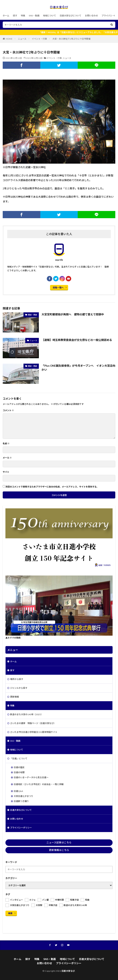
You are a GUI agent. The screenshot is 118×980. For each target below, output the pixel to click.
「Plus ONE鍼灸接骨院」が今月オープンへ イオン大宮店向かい (78, 368)
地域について (50, 16)
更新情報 (14, 697)
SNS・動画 (34, 16)
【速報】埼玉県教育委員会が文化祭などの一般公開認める (77, 340)
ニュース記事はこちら (59, 842)
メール (7, 458)
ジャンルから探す (19, 688)
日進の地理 (19, 772)
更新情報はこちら (59, 850)
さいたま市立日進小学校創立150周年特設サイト (34, 732)
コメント (8, 410)
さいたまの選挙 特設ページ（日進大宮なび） (33, 723)
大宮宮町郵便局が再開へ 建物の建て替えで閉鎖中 (73, 314)
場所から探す (17, 679)
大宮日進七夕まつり (23, 796)
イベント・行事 (39, 39)
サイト (6, 472)
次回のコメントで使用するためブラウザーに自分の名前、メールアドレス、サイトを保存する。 (52, 487)
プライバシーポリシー (21, 828)
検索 (10, 913)
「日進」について (19, 758)
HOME (9, 39)
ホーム (6, 16)
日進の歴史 (19, 767)
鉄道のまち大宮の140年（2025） (26, 714)
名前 (6, 444)
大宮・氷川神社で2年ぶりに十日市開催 (71, 39)
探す (15, 16)
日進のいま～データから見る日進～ (31, 777)
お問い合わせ (91, 16)
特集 (23, 16)
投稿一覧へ (58, 288)
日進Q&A (18, 791)
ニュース (22, 39)
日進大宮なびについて (70, 16)
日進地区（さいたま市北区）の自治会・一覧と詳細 (39, 784)
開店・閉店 (33, 315)
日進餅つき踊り (21, 801)
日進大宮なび (68, 971)
